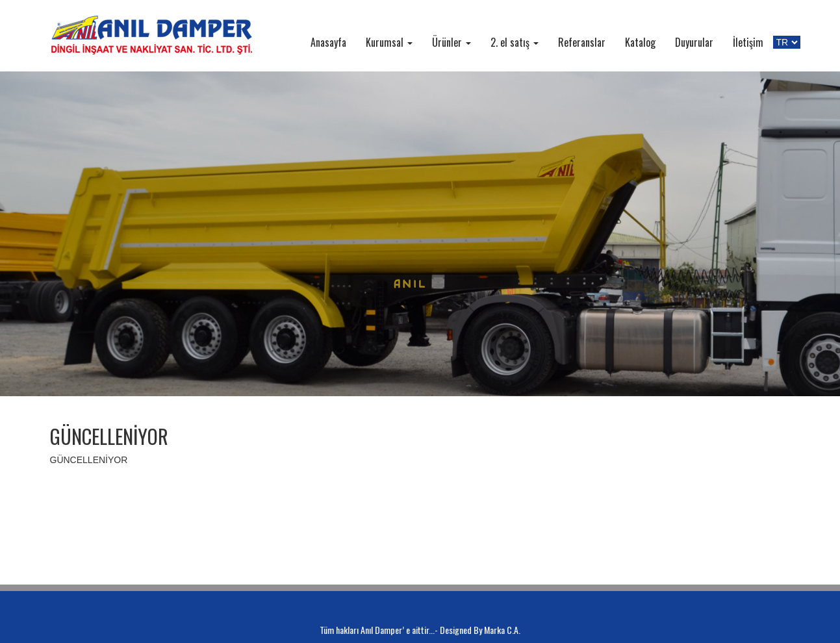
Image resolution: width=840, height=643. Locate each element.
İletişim (748, 42)
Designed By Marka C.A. (480, 630)
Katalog (640, 42)
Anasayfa (328, 42)
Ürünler (452, 42)
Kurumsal (389, 42)
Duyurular (694, 42)
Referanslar (582, 42)
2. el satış (515, 42)
